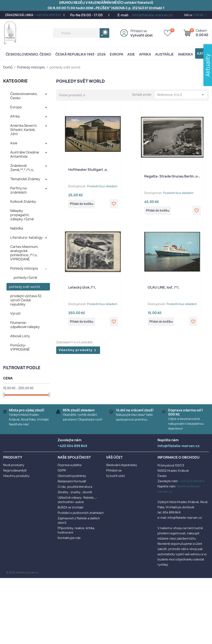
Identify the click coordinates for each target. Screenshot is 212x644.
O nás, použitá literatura (75, 487)
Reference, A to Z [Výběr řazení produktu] (181, 95)
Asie (131, 54)
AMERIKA (185, 54)
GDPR (62, 470)
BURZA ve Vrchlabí (70, 507)
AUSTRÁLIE (164, 54)
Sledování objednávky (122, 465)
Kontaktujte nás (69, 538)
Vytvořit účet (142, 35)
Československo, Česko (28, 54)
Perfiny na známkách (18, 190)
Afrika (145, 54)
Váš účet (114, 457)
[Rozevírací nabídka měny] (200, 15)
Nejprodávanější (15, 470)
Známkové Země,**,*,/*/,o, (22, 168)
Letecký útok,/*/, (82, 288)
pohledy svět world (24, 287)
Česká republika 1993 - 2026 (81, 54)
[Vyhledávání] (81, 33)
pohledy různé (25, 278)
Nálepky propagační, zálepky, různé (22, 215)
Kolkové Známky (23, 202)
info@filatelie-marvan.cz (152, 15)
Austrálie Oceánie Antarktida (25, 154)
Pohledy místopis (24, 268)
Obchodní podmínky (72, 476)
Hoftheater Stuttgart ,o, (88, 170)
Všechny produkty (78, 351)
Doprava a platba (70, 465)
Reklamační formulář (72, 481)
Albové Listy (20, 336)
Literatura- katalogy (26, 237)
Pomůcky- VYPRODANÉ (20, 347)
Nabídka (17, 228)
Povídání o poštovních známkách (81, 513)
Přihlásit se (139, 31)
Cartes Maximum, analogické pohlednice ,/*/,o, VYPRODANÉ (24, 253)
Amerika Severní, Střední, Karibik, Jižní (24, 130)
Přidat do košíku (83, 204)
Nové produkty (14, 465)
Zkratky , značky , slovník (75, 492)
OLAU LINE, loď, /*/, (164, 288)
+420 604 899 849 (48, 15)
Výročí (15, 313)
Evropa (117, 54)
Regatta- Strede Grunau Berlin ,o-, (172, 176)
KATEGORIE (15, 81)
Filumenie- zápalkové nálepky (25, 325)
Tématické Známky (25, 179)
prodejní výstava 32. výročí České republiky (26, 300)
